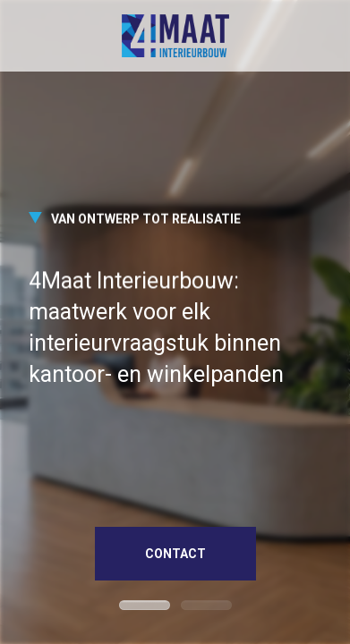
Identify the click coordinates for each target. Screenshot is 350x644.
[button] (145, 605)
